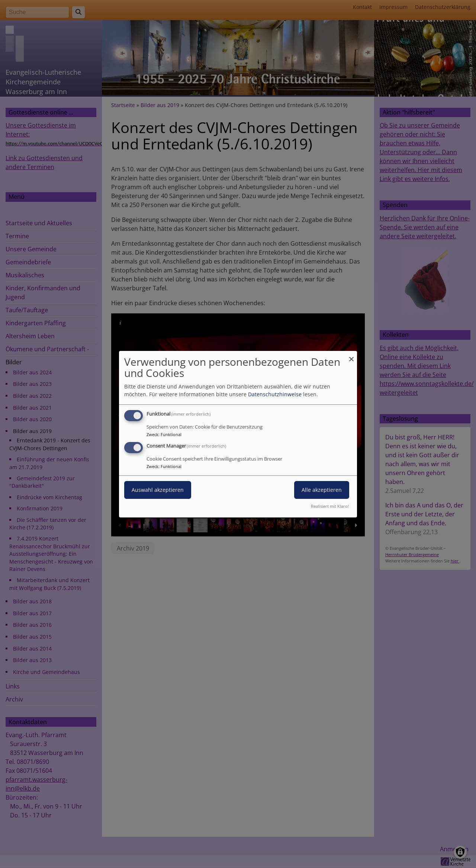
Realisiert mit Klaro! (330, 506)
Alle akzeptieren (322, 490)
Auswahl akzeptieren (158, 490)
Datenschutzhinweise (275, 394)
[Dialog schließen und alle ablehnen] (351, 355)
